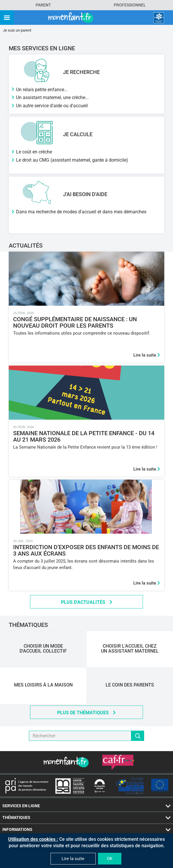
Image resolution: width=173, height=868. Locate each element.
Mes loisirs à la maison (43, 685)
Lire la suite (147, 355)
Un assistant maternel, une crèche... (52, 97)
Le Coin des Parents (130, 685)
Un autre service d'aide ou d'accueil (52, 106)
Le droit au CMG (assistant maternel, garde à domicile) (72, 160)
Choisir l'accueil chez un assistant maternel (130, 649)
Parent (43, 5)
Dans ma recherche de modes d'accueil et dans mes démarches (81, 212)
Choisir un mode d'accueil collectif (43, 649)
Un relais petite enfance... (42, 90)
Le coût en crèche (34, 152)
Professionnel (130, 5)
